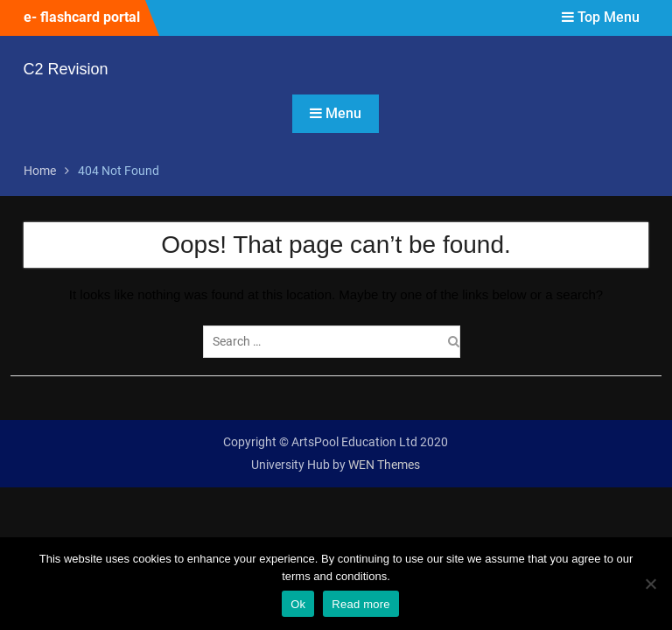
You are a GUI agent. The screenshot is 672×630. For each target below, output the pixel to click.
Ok (298, 604)
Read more (361, 604)
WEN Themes (384, 465)
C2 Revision (66, 69)
